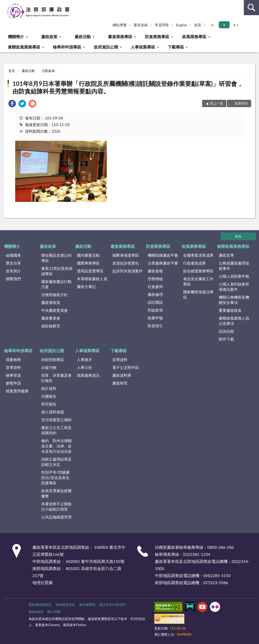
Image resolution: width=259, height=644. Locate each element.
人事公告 (84, 367)
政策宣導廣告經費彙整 (56, 493)
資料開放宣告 (65, 605)
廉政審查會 (51, 318)
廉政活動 (83, 37)
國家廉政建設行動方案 (56, 284)
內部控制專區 (53, 360)
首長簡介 (13, 271)
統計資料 (49, 388)
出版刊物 (49, 367)
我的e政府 (36, 612)
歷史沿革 (13, 263)
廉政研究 (120, 383)
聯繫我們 (13, 279)
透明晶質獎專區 (90, 271)
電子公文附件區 (126, 367)
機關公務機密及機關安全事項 (234, 300)
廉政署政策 (51, 302)
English (182, 25)
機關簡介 (16, 37)
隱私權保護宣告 (40, 605)
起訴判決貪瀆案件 (127, 271)
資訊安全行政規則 (112, 605)
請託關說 (155, 302)
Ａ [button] (224, 25)
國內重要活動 (88, 255)
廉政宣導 (226, 255)
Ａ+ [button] (235, 25)
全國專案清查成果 (198, 255)
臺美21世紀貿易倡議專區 (57, 271)
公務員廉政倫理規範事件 (234, 266)
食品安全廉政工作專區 (198, 281)
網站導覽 (120, 25)
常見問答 (162, 25)
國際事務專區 (88, 263)
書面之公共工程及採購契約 (56, 430)
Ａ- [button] (213, 25)
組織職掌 (13, 255)
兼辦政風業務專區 (24, 47)
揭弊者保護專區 (126, 255)
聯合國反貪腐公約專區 (56, 258)
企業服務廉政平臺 (163, 263)
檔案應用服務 (17, 391)
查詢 (251, 8)
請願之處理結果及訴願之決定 (56, 462)
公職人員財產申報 (234, 276)
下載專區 (176, 47)
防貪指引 (155, 326)
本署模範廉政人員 (92, 279)
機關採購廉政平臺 (163, 255)
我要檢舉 (13, 360)
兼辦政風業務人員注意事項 (234, 321)
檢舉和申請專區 (67, 47)
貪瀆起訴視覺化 (126, 263)
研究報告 (49, 404)
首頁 (198, 25)
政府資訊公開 (106, 47)
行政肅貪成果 (195, 263)
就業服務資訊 (88, 375)
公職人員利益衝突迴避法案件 (234, 287)
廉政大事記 (86, 287)
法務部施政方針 (55, 295)
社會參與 (155, 287)
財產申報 (155, 318)
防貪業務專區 (157, 37)
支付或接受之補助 (56, 420)
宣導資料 (13, 367)
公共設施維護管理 (56, 517)
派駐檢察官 (51, 326)
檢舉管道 (13, 375)
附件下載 (226, 339)
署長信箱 (141, 25)
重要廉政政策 (230, 310)
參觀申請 (13, 383)
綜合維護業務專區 (198, 271)
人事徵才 (84, 360)
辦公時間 (54, 612)
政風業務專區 (194, 37)
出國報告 (49, 396)
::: (4, 4)
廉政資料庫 (122, 375)
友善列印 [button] (241, 103)
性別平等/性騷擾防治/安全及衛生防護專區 (55, 478)
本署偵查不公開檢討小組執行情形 (56, 506)
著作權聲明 (87, 605)
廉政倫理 (155, 294)
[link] (12, 104)
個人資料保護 (53, 412)
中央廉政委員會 (55, 310)
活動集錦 (48, 71)
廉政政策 (49, 37)
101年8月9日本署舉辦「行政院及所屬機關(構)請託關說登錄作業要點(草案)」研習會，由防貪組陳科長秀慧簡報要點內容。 (128, 87)
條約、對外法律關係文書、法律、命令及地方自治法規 (56, 446)
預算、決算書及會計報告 (56, 378)
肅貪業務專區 (120, 37)
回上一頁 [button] (217, 103)
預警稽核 (155, 279)
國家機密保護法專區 (198, 294)
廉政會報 (155, 271)
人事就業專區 (143, 47)
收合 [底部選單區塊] (238, 236)
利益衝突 (155, 310)
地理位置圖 (42, 582)
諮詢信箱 (226, 331)
